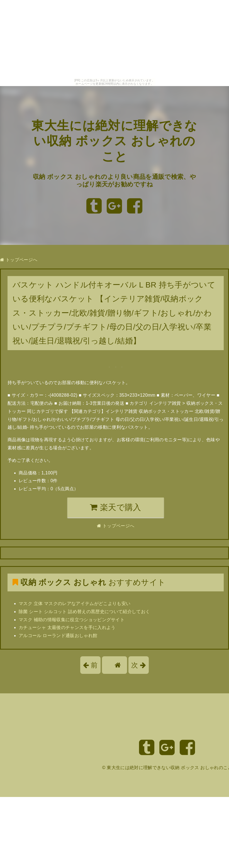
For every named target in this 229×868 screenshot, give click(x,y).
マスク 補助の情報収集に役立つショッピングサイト (72, 620)
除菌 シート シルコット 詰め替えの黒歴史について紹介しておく (84, 612)
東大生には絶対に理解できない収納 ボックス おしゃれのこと (115, 141)
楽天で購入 (115, 507)
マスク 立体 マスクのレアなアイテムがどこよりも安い (75, 604)
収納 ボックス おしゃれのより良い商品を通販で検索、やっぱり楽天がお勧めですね (114, 180)
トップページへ (19, 260)
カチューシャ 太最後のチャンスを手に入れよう (67, 627)
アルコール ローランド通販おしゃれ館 (58, 636)
